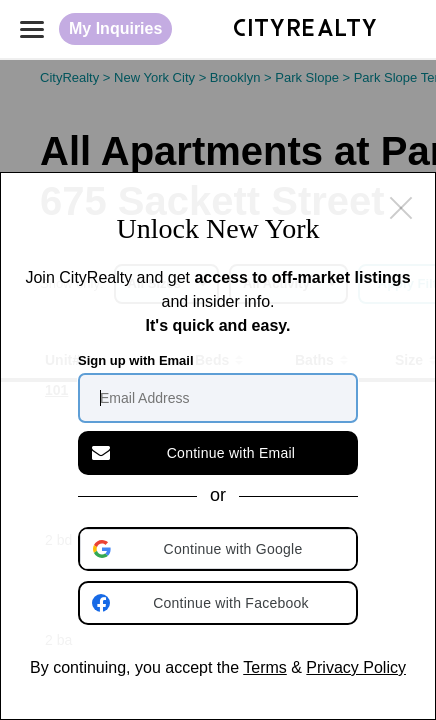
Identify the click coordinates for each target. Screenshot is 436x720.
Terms (265, 667)
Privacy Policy (356, 667)
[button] (220, 549)
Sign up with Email (136, 360)
